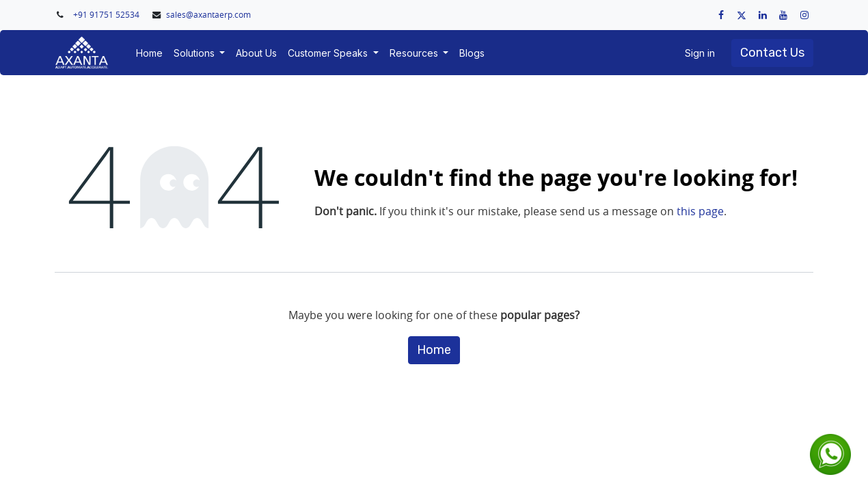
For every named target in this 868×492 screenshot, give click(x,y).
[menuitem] (149, 53)
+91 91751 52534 (107, 15)
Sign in (700, 53)
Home (434, 350)
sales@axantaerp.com (208, 15)
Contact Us (772, 53)
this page (700, 211)
